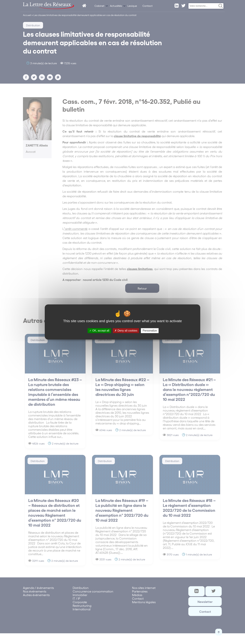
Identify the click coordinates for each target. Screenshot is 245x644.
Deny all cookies (126, 331)
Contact (148, 6)
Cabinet (99, 6)
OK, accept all (99, 331)
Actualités (116, 6)
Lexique (132, 6)
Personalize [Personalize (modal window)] (150, 331)
